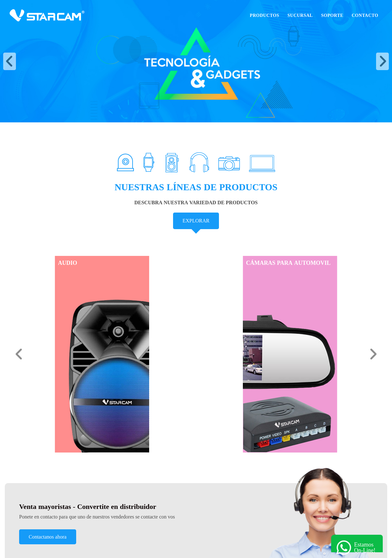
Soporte (332, 15)
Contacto (365, 15)
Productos (265, 15)
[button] (10, 61)
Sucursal (300, 15)
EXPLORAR (196, 221)
